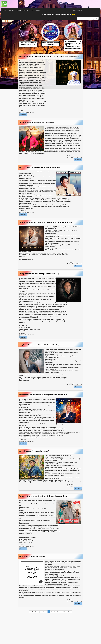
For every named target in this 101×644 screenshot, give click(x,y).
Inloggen (37, 10)
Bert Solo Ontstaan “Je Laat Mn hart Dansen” (34, 451)
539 (64, 612)
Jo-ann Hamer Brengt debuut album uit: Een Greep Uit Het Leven (28, 44)
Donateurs (26, 10)
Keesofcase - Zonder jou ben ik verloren (32, 557)
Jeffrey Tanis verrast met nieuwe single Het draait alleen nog (39, 274)
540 (68, 612)
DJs (32, 10)
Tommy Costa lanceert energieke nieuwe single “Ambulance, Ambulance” (43, 496)
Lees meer (23, 115)
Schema (19, 10)
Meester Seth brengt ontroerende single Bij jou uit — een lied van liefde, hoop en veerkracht (49, 56)
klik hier (69, 14)
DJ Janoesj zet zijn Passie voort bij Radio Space (50, 44)
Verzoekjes (11, 10)
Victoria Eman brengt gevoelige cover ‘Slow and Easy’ (37, 122)
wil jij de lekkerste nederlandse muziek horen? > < (58, 14)
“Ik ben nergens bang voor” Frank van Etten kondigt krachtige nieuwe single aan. (46, 222)
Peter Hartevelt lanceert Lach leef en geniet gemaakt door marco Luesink (43, 395)
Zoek (96, 18)
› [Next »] (71, 612)
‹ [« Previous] (30, 612)
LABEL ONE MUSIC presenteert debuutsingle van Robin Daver (40, 167)
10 (57, 612)
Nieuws (4, 10)
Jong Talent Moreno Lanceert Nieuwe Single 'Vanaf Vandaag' (39, 345)
